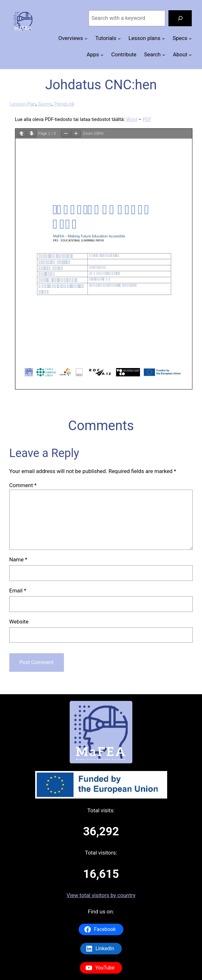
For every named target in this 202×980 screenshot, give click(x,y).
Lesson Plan (23, 104)
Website (19, 622)
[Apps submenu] (102, 55)
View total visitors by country (101, 895)
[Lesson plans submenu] (163, 38)
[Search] (180, 18)
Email (18, 590)
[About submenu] (190, 55)
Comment (23, 485)
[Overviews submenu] (86, 38)
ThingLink (64, 104)
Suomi (45, 104)
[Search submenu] (164, 55)
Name (18, 559)
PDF (147, 119)
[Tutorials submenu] (119, 38)
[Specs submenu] (190, 38)
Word (132, 119)
